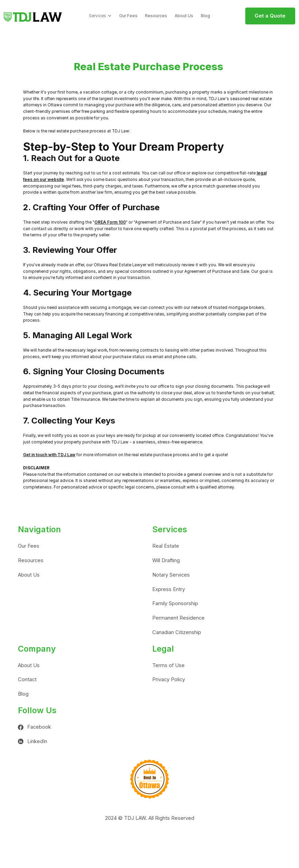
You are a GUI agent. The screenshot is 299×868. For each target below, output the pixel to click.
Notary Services (171, 575)
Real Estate (166, 546)
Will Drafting (166, 560)
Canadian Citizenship (177, 632)
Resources (156, 16)
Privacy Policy (169, 679)
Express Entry (169, 589)
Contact (27, 679)
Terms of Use (168, 665)
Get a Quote (270, 16)
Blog (205, 16)
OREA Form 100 (110, 222)
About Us (184, 16)
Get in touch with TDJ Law (49, 455)
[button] (100, 16)
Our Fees (128, 16)
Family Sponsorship (175, 603)
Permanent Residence (178, 618)
